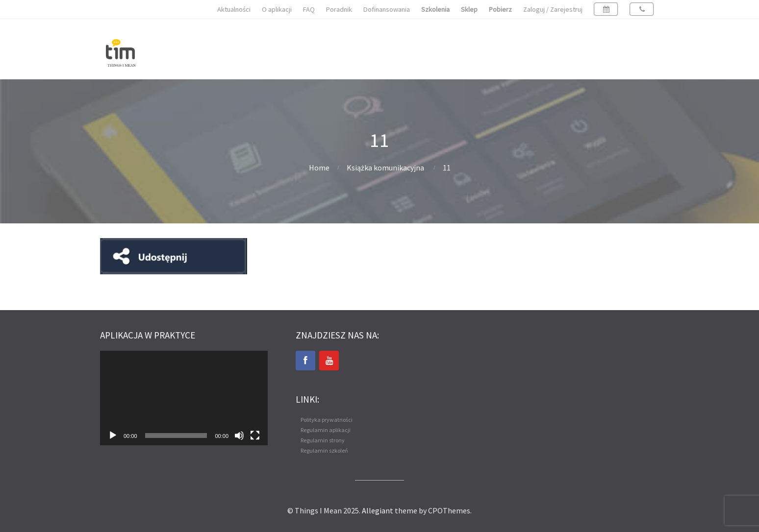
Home (319, 168)
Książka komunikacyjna (385, 168)
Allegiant (378, 510)
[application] (184, 398)
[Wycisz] (239, 435)
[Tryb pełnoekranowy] (255, 435)
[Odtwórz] (113, 435)
